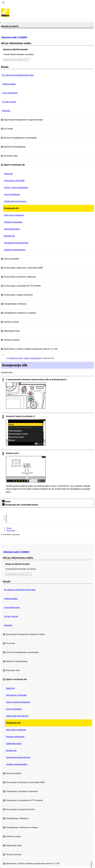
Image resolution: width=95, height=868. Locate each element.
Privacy (9, 528)
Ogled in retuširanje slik (32, 358)
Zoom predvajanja (12, 194)
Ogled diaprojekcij (12, 229)
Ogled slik (8, 174)
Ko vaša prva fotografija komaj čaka (18, 75)
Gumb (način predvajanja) (16, 188)
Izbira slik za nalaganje (14, 215)
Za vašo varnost (9, 102)
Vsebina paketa (9, 84)
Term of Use (11, 530)
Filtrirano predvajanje (13, 222)
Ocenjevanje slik (11, 208)
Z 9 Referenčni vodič (15, 358)
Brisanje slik (9, 236)
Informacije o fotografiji (14, 181)
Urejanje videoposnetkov (15, 250)
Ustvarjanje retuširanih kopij (16, 243)
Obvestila (6, 111)
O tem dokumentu (10, 93)
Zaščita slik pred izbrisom (15, 201)
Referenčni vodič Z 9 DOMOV (14, 37)
